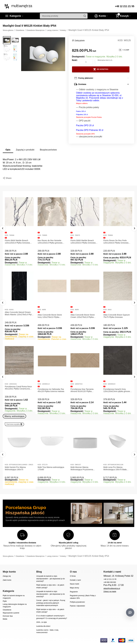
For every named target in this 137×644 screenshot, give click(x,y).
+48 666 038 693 (110, 582)
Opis (8, 150)
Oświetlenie (7, 610)
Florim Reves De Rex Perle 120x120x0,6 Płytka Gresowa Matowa (116, 242)
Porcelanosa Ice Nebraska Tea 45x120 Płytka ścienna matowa (84, 390)
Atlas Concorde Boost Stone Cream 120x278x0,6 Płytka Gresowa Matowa (115, 316)
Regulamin (74, 592)
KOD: (120, 40)
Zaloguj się (7, 576)
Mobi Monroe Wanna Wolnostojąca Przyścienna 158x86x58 (82, 468)
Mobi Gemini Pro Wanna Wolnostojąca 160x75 (15, 468)
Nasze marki (75, 584)
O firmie (73, 576)
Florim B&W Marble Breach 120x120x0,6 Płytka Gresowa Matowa (17, 242)
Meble (5, 619)
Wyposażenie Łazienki (11, 613)
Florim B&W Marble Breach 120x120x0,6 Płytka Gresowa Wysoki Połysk (83, 242)
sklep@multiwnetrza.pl (112, 588)
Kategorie (15, 16)
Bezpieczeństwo (48, 150)
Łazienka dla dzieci (43, 626)
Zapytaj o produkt (25, 150)
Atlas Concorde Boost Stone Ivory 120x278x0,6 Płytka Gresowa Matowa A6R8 (83, 316)
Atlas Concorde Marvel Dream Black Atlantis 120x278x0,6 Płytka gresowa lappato (52, 313)
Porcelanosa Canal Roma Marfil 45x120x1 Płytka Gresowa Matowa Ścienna (18, 388)
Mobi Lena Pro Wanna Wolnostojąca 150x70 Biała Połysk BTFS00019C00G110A (116, 468)
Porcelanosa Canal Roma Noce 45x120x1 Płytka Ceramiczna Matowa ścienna (51, 388)
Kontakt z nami (75, 580)
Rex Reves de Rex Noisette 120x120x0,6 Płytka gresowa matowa (50, 242)
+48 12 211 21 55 (125, 6)
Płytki (5, 601)
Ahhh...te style (41, 622)
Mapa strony (74, 588)
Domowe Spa (8, 616)
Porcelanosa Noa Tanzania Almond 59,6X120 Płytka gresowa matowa (115, 390)
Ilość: (75, 60)
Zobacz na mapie (110, 591)
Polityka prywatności (77, 602)
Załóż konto (7, 580)
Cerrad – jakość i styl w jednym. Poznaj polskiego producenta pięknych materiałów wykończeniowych (51, 603)
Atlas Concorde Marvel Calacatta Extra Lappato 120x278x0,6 (19, 316)
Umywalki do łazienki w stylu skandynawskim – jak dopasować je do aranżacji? (50, 579)
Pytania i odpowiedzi (78, 606)
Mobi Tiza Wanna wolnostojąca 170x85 (51, 468)
